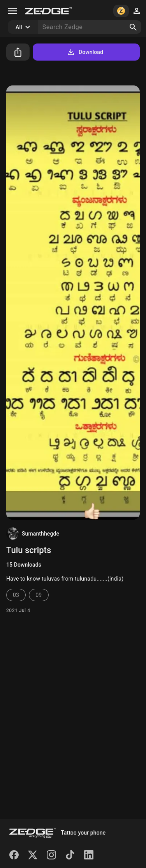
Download (85, 52)
